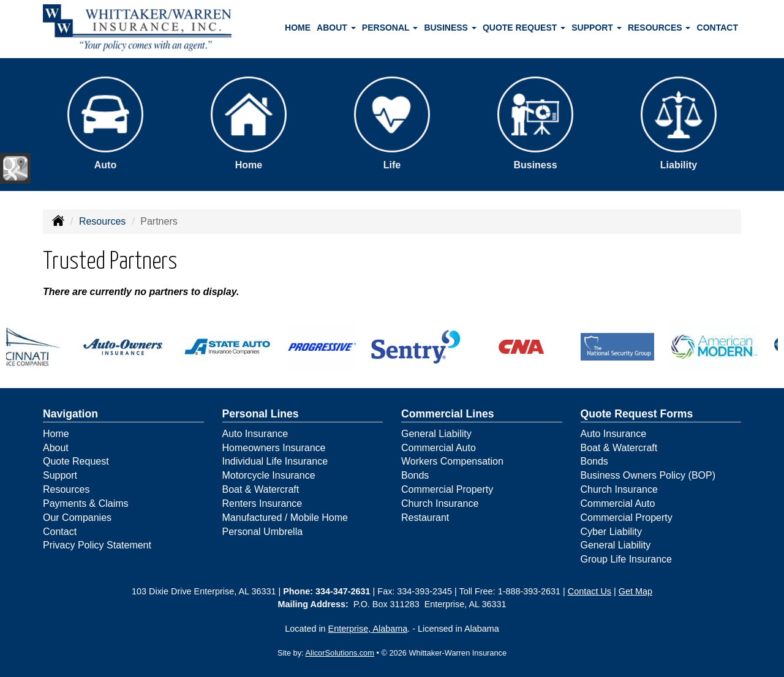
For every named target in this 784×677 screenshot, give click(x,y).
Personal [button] (390, 28)
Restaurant (425, 518)
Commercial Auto (439, 448)
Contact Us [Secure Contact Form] (590, 591)
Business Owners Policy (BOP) (648, 475)
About (56, 448)
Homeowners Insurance (274, 448)
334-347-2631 (343, 591)
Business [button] (450, 28)
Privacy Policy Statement (97, 545)
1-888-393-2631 (529, 591)
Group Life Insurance (626, 559)
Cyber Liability (611, 532)
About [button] (336, 28)
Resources (102, 221)
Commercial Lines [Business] (448, 414)
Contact (718, 28)
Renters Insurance (262, 503)
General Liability (436, 434)
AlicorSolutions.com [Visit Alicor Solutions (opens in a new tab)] (340, 653)
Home (298, 28)
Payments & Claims (86, 503)
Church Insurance (440, 503)
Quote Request (76, 461)
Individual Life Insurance (275, 461)
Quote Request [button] (524, 28)
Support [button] (597, 28)
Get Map (635, 591)
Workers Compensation (452, 461)
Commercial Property (447, 489)
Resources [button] (659, 28)
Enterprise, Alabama (368, 629)
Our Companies (77, 518)
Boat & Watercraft (261, 489)
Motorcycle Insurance (269, 475)
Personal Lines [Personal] (261, 414)
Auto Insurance (255, 434)
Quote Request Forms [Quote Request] (637, 414)
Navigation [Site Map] (70, 414)
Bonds (415, 475)
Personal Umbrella (263, 532)
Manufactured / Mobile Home (285, 518)
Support (60, 475)
